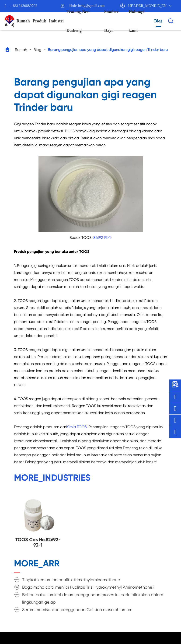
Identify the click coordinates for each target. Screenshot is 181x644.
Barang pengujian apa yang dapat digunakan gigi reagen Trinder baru (108, 50)
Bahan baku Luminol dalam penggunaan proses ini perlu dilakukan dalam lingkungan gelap (93, 598)
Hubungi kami (136, 21)
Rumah (23, 21)
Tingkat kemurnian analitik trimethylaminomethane (71, 580)
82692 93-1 (102, 238)
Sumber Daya (111, 21)
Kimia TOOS (77, 427)
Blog (158, 21)
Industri (56, 21)
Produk (39, 21)
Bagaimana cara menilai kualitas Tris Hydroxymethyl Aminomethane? (88, 587)
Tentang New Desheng (78, 21)
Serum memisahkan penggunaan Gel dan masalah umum (77, 610)
